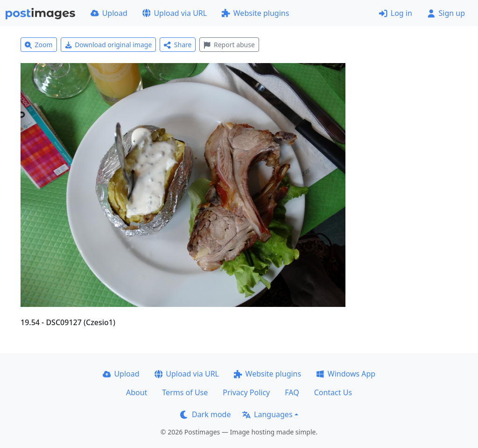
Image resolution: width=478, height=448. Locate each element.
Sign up (446, 13)
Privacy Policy (246, 392)
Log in (396, 13)
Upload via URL (175, 13)
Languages (267, 414)
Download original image (109, 45)
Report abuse (229, 45)
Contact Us (333, 392)
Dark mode (205, 414)
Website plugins (255, 13)
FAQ (292, 392)
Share (178, 45)
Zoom (39, 45)
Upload (109, 13)
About (137, 392)
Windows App (346, 374)
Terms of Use (185, 392)
